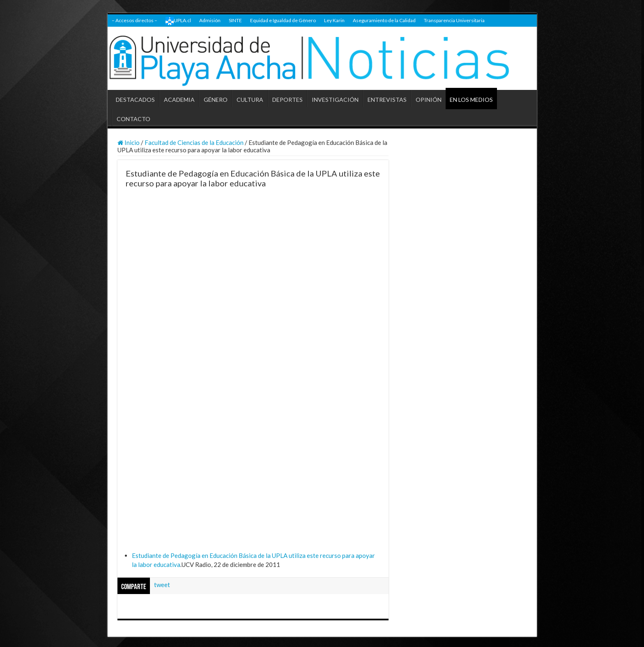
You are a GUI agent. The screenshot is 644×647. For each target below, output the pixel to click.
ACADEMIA (179, 100)
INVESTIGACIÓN (335, 100)
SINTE (235, 20)
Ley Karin (334, 20)
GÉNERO (216, 100)
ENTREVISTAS (387, 100)
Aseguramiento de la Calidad (384, 20)
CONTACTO (133, 119)
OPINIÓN (429, 100)
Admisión (210, 20)
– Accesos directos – (135, 20)
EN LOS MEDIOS (471, 100)
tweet (162, 585)
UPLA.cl (178, 21)
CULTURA (250, 100)
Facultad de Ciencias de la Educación (194, 142)
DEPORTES (287, 100)
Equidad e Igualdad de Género (283, 20)
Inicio (129, 142)
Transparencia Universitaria (454, 20)
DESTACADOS (135, 100)
